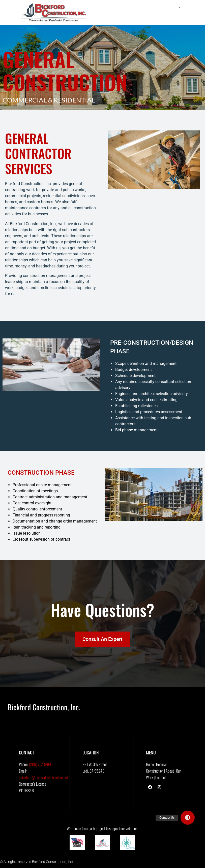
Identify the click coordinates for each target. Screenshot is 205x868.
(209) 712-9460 (41, 764)
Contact (160, 777)
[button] (179, 9)
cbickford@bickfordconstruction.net (43, 777)
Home (150, 764)
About (170, 771)
